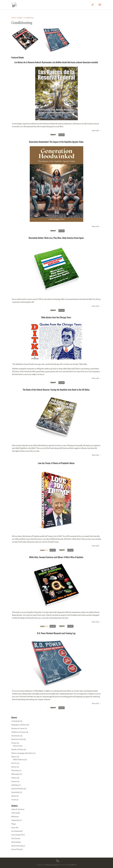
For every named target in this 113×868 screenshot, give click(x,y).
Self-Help (15, 785)
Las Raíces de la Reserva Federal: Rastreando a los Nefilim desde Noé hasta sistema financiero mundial (56, 62)
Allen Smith (16, 813)
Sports (14, 796)
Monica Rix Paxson (18, 846)
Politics (14, 778)
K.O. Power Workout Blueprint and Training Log (56, 633)
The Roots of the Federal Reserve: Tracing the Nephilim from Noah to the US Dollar (56, 390)
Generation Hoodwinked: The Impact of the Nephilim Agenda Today (56, 142)
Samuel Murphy (17, 849)
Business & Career (18, 728)
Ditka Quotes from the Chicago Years (56, 317)
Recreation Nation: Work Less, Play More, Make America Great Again (56, 238)
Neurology (15, 770)
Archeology (16, 721)
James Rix (15, 827)
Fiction (14, 743)
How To (14, 763)
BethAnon (15, 816)
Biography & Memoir (19, 725)
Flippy (14, 824)
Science (14, 781)
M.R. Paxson (16, 838)
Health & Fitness (17, 749)
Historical (17, 746)
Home (14, 18)
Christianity (16, 736)
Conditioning (29, 18)
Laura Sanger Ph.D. (18, 835)
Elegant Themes (52, 865)
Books (20, 18)
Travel (14, 800)
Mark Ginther (16, 842)
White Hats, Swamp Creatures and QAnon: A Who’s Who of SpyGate (56, 557)
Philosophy (15, 774)
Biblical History (19, 759)
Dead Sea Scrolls (17, 739)
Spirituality (15, 792)
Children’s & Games (19, 732)
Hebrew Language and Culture (22, 753)
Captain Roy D (17, 820)
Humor (14, 767)
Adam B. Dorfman (18, 809)
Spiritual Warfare (17, 789)
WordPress (72, 865)
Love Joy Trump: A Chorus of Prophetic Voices (56, 463)
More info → (96, 130)
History (14, 757)
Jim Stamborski (17, 831)
